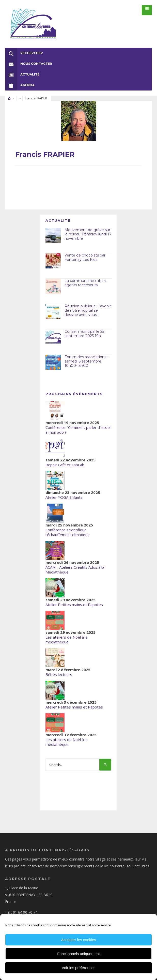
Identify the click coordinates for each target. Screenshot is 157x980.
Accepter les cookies (78, 940)
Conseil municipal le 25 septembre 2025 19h (84, 334)
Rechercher (24, 53)
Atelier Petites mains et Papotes (74, 605)
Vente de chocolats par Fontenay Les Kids (85, 257)
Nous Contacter (29, 64)
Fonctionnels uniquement (78, 954)
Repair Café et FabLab (65, 465)
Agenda (20, 85)
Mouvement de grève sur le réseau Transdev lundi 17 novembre (88, 234)
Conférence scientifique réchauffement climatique (68, 532)
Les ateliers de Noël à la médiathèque (67, 639)
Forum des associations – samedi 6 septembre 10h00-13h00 (87, 361)
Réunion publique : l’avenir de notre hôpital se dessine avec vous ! (88, 310)
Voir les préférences (79, 968)
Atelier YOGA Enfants (64, 497)
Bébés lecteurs (59, 674)
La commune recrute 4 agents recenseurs (85, 283)
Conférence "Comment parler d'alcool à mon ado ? (78, 430)
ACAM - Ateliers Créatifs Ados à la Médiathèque (75, 570)
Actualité (22, 74)
